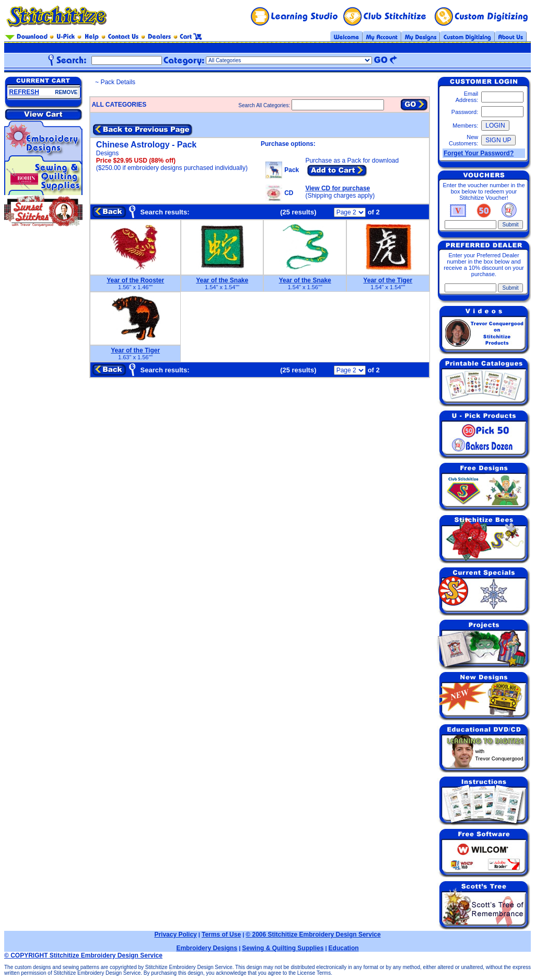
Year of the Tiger (388, 280)
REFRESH (24, 92)
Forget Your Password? (479, 153)
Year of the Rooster (135, 280)
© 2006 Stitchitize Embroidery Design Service (313, 935)
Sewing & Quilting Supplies (283, 948)
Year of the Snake (222, 280)
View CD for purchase (338, 188)
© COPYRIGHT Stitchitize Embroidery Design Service (83, 955)
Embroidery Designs (207, 948)
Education (344, 948)
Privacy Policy (175, 935)
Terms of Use (221, 935)
